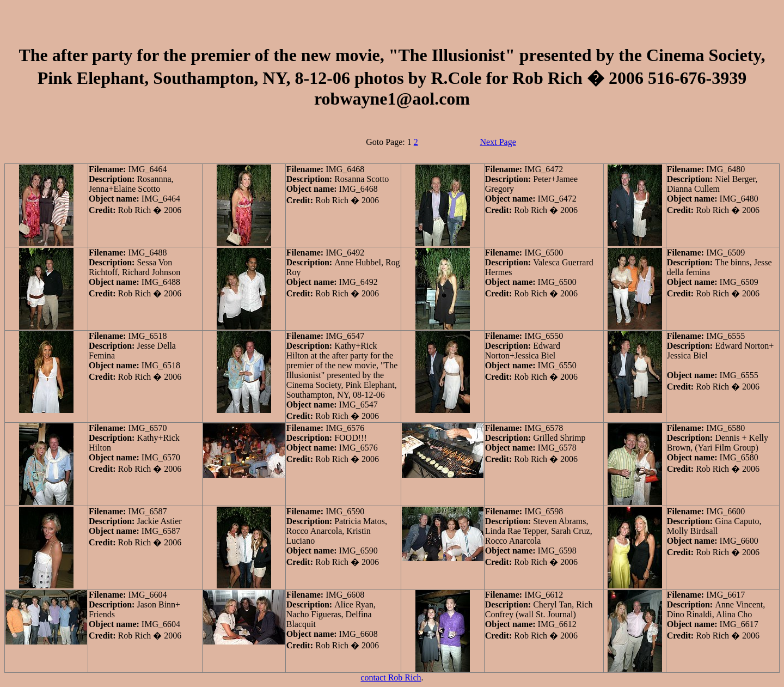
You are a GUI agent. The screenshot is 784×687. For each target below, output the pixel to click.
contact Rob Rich (391, 677)
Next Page (498, 142)
